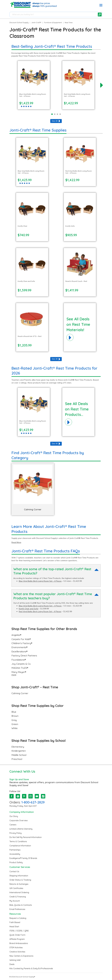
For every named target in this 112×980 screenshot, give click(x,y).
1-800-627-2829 (33, 802)
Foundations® (19, 660)
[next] (102, 85)
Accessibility (15, 854)
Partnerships (15, 850)
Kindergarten (19, 751)
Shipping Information (19, 876)
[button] (101, 6)
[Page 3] (57, 114)
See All (55, 121)
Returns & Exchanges (19, 884)
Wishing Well (15, 960)
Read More (16, 542)
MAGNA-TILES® (20, 668)
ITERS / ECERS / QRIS (19, 931)
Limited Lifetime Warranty (21, 829)
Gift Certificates (16, 888)
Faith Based (15, 922)
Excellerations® (20, 652)
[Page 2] (55, 114)
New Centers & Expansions (21, 956)
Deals (12, 964)
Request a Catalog (18, 918)
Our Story (14, 816)
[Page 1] (52, 114)
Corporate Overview (19, 820)
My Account (15, 901)
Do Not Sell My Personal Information (26, 837)
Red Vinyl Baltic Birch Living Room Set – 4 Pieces (40, 611)
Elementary (18, 747)
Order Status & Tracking (20, 880)
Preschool (17, 759)
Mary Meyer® (19, 672)
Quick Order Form (17, 935)
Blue (14, 712)
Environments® (20, 647)
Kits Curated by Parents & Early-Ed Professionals (31, 969)
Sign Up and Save (19, 779)
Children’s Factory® (22, 643)
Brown (15, 716)
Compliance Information (20, 846)
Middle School (19, 755)
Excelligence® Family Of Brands (23, 858)
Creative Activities (17, 952)
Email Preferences (17, 909)
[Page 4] (60, 114)
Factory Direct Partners (24, 656)
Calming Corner (20, 693)
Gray (14, 720)
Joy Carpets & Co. (21, 664)
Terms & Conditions (18, 841)
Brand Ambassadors (19, 943)
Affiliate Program (17, 939)
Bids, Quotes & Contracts (21, 905)
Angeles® (16, 635)
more (14, 675)
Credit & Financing (18, 897)
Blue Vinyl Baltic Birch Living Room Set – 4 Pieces (40, 581)
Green (15, 724)
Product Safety (16, 862)
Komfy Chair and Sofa (29, 609)
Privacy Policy (16, 833)
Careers (13, 825)
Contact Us (14, 872)
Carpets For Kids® (21, 639)
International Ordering (19, 892)
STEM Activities (16, 948)
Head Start (14, 927)
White (15, 728)
